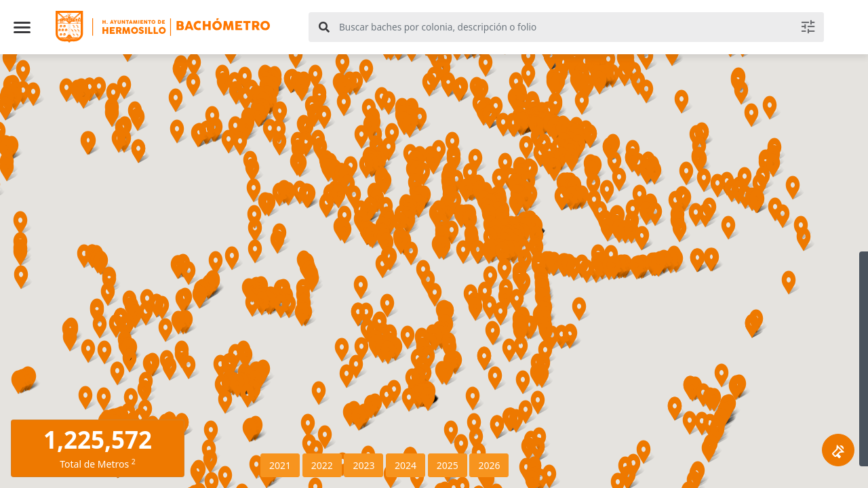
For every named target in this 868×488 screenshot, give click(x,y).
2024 (406, 465)
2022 (322, 465)
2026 (489, 465)
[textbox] (579, 27)
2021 (280, 465)
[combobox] (566, 27)
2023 (363, 465)
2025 (448, 465)
